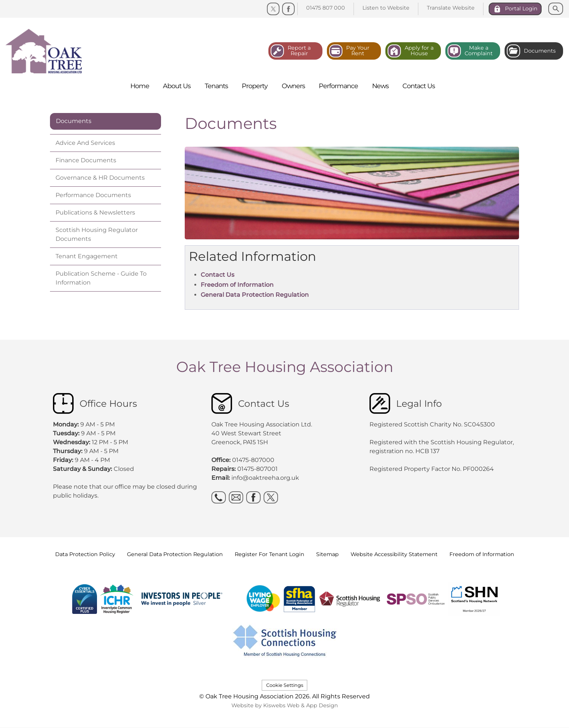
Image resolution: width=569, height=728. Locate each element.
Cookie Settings (285, 685)
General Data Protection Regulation (255, 295)
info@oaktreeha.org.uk (265, 478)
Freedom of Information (237, 285)
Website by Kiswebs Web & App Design (285, 705)
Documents (74, 121)
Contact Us (217, 275)
